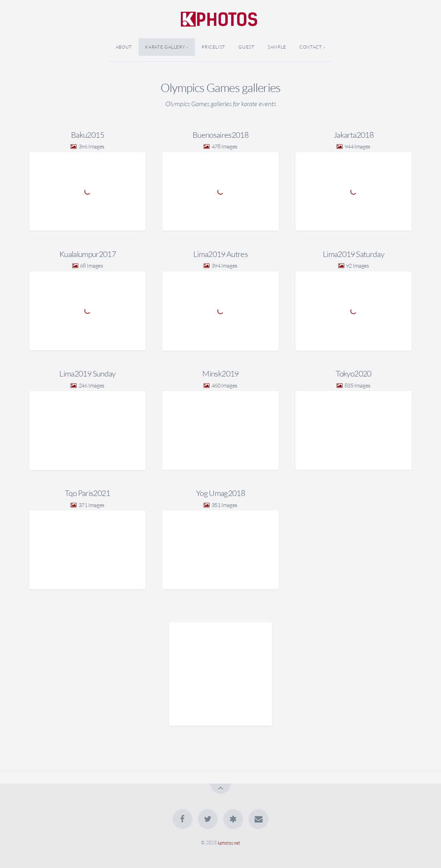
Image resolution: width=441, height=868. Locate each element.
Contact (311, 47)
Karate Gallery (165, 47)
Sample (277, 47)
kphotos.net (229, 842)
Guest (246, 47)
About (124, 47)
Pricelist (213, 47)
